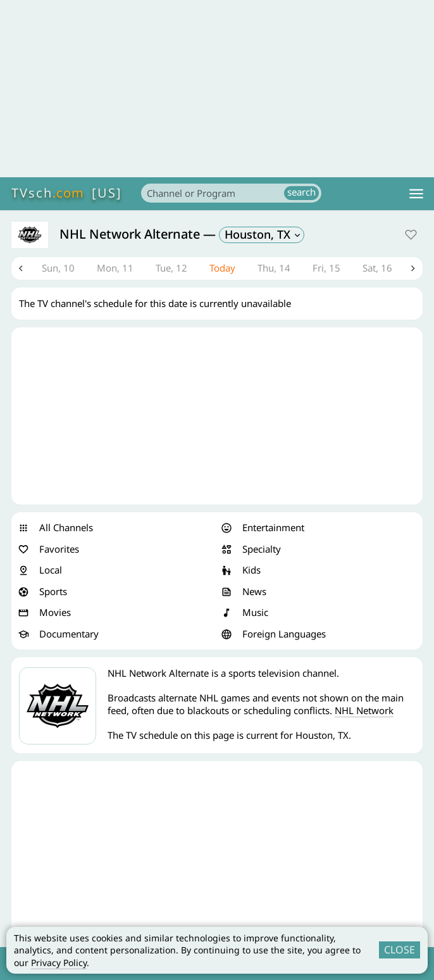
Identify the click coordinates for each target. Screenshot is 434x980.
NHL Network (364, 710)
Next (413, 268)
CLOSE (400, 950)
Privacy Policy (59, 963)
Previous (21, 268)
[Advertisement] (217, 89)
